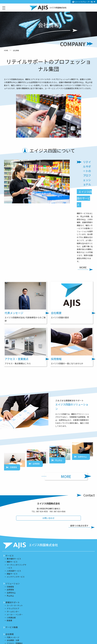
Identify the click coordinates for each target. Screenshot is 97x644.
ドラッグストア (13, 551)
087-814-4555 (42, 454)
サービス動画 (12, 569)
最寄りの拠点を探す (80, 468)
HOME (6, 50)
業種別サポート (13, 544)
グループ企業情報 (14, 621)
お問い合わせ (48, 460)
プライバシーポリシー (16, 626)
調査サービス (12, 516)
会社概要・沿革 (13, 582)
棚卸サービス (12, 504)
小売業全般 (11, 560)
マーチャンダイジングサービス (17, 508)
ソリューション (13, 526)
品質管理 (10, 532)
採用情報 (10, 592)
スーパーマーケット (15, 548)
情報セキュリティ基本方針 (18, 632)
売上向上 (10, 538)
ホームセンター (13, 554)
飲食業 (9, 563)
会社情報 (10, 576)
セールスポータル (14, 611)
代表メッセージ (13, 579)
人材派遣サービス (14, 513)
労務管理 (10, 529)
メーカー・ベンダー (15, 557)
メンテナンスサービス (16, 519)
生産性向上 (11, 535)
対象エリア (11, 602)
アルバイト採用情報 (15, 616)
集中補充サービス (14, 501)
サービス (10, 498)
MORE (74, 418)
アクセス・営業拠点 (15, 585)
